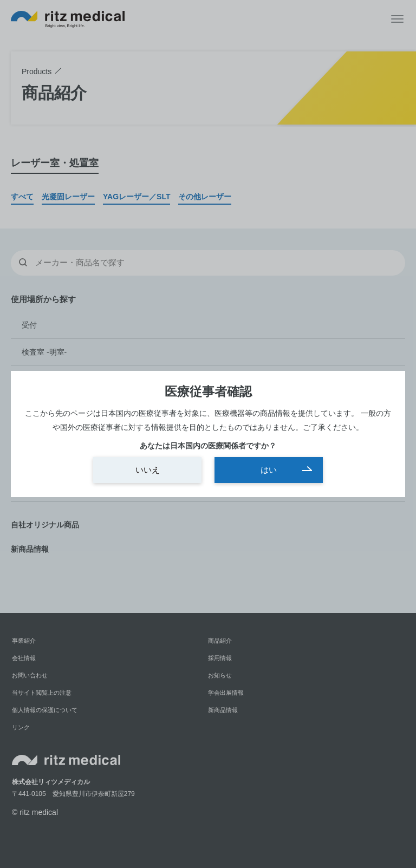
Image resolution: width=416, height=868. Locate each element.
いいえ (148, 470)
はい (269, 470)
